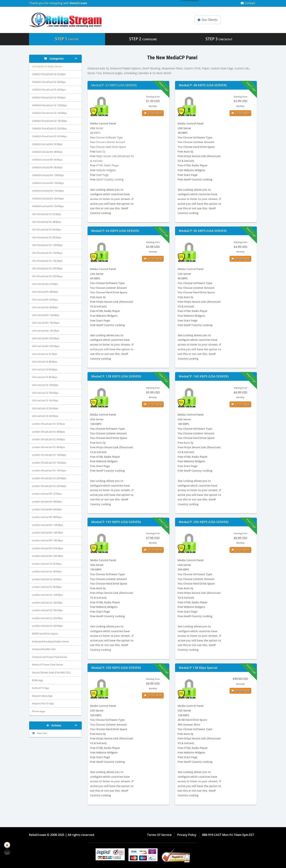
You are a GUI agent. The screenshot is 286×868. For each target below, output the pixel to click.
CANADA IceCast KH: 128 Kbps (48, 175)
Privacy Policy (187, 835)
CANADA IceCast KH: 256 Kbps (48, 199)
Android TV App (40, 688)
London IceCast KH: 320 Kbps (48, 556)
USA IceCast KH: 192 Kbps (46, 331)
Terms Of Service (159, 835)
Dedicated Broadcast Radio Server (51, 642)
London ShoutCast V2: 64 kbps (48, 439)
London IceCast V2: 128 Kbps (47, 595)
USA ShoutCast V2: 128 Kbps (47, 245)
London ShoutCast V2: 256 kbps (49, 478)
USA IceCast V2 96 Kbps (45, 377)
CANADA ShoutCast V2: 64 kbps (49, 90)
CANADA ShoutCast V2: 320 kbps (49, 136)
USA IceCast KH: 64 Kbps (45, 300)
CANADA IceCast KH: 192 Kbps (48, 191)
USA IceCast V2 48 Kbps (45, 362)
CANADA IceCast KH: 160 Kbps (48, 183)
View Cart (39, 733)
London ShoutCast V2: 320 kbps (49, 486)
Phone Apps (39, 711)
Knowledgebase (241, 20)
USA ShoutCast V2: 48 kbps (47, 222)
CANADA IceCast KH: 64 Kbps (47, 160)
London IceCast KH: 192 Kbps (48, 540)
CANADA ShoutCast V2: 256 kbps (49, 129)
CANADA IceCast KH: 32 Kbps (47, 144)
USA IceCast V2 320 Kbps (45, 416)
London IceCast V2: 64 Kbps (47, 579)
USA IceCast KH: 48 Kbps (45, 292)
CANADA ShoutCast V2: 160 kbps (49, 113)
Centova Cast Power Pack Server (50, 657)
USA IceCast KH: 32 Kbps (45, 284)
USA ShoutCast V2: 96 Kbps (47, 237)
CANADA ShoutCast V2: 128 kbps (49, 105)
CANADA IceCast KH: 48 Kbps (47, 152)
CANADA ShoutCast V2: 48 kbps (49, 82)
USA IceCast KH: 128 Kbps (46, 315)
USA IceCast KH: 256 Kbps (46, 338)
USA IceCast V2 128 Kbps (45, 385)
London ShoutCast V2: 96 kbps (48, 447)
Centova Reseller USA (44, 649)
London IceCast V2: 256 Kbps (47, 618)
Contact (248, 3)
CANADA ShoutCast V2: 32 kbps (49, 74)
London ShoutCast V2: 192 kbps (49, 471)
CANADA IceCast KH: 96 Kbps (47, 167)
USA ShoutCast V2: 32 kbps (47, 214)
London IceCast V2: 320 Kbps (47, 626)
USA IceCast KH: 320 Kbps (46, 346)
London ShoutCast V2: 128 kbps (49, 455)
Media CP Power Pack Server (48, 665)
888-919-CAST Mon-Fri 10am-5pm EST (228, 835)
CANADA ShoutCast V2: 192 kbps (49, 121)
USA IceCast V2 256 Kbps (45, 408)
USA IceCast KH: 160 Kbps (46, 323)
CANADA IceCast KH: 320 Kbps (48, 206)
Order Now (153, 113)
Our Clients (207, 20)
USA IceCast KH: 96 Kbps (45, 307)
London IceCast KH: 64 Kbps (47, 509)
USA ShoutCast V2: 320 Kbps (47, 276)
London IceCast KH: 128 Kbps (48, 525)
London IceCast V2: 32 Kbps (47, 564)
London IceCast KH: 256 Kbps (48, 548)
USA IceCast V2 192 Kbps (45, 401)
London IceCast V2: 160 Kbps (47, 603)
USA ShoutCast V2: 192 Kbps (47, 261)
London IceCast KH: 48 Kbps (47, 502)
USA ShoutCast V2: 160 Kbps (47, 253)
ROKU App (37, 680)
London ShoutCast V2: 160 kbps (49, 463)
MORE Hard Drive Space (45, 634)
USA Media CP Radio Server (47, 66)
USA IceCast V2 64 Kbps (45, 370)
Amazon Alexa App (42, 696)
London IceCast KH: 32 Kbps (47, 494)
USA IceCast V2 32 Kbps (45, 354)
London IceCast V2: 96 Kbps (47, 587)
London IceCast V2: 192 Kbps (47, 610)
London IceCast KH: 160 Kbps (48, 533)
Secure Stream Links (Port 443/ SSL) (51, 673)
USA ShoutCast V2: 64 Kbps (47, 230)
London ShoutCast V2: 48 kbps (48, 432)
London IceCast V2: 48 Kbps (47, 571)
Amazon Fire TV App (43, 704)
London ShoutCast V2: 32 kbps (48, 424)
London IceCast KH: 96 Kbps (47, 517)
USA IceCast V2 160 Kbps (45, 393)
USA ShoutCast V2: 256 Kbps (47, 268)
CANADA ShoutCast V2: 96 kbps (49, 98)
